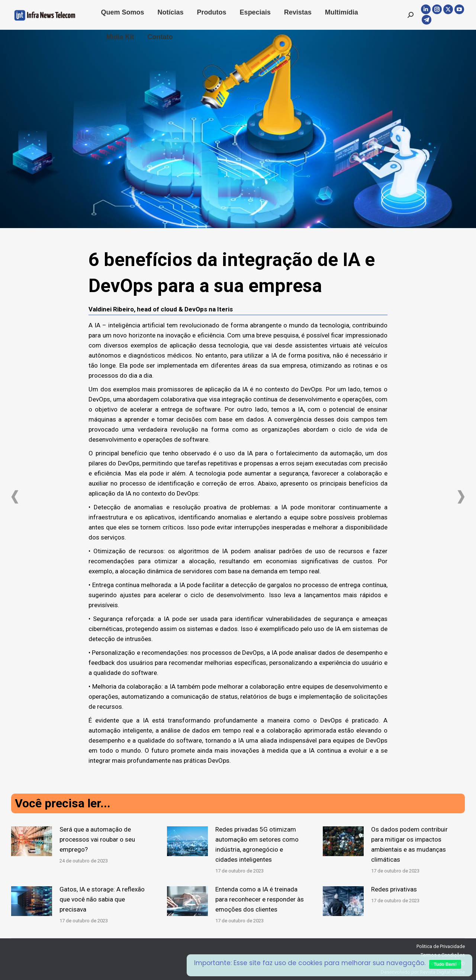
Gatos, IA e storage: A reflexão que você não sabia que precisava (102, 899)
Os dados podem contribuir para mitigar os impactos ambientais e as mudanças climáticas (409, 844)
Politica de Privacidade (441, 946)
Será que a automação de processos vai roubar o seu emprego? (97, 839)
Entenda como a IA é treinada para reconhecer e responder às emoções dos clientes (260, 899)
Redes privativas (394, 889)
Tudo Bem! (445, 964)
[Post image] (32, 841)
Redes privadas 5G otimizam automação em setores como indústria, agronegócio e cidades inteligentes (257, 844)
